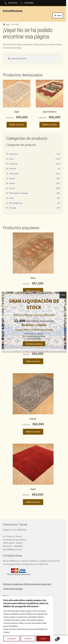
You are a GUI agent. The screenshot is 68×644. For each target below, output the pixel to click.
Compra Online (22, 330)
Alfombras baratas (34, 344)
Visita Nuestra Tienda (42, 330)
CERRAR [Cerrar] (63, 295)
